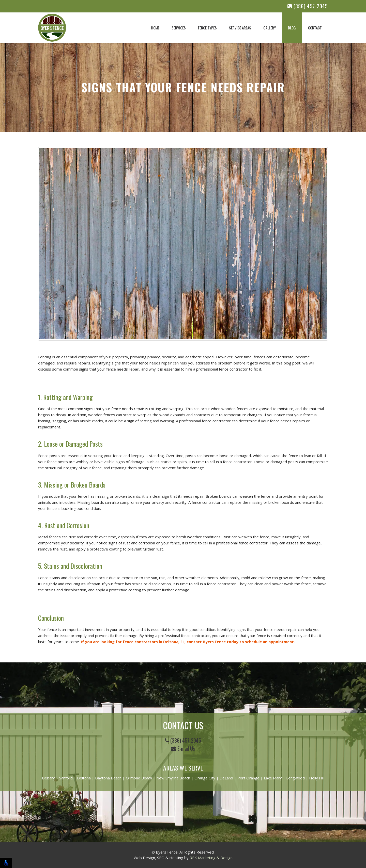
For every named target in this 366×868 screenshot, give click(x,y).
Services (179, 28)
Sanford (66, 778)
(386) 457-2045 (308, 6)
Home (155, 28)
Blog (292, 28)
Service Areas (240, 28)
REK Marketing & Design (211, 858)
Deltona (84, 778)
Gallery (270, 28)
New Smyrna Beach (173, 778)
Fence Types (207, 28)
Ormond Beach (139, 778)
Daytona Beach (108, 778)
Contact (315, 28)
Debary (48, 778)
